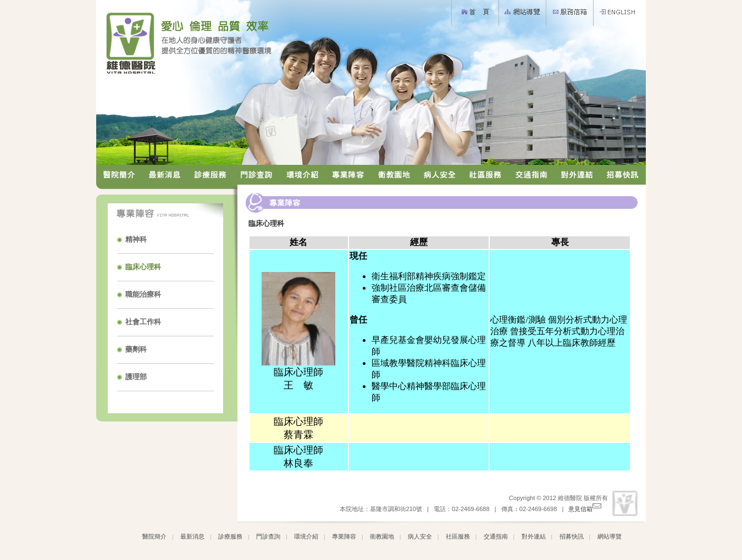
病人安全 (420, 536)
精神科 (136, 239)
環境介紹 (306, 536)
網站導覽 (610, 536)
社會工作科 (143, 322)
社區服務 (458, 536)
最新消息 (192, 536)
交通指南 (496, 536)
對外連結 (534, 536)
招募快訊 (572, 536)
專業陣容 (344, 536)
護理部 (136, 377)
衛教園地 (382, 536)
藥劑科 (136, 349)
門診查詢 (268, 536)
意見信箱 (585, 509)
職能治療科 (143, 294)
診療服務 (230, 536)
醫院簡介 (154, 536)
